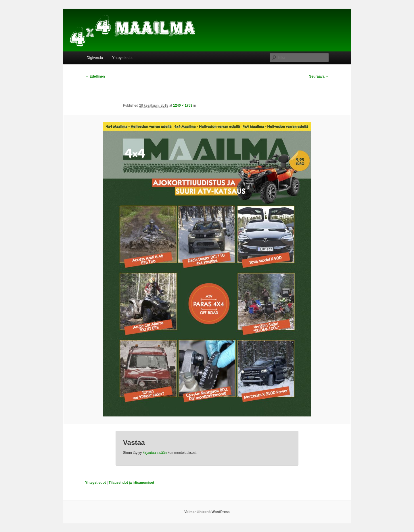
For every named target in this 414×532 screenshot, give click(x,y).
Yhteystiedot (122, 58)
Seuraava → (319, 76)
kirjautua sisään (155, 453)
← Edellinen (95, 76)
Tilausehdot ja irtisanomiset (131, 483)
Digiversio (95, 58)
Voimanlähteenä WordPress (207, 512)
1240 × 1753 (183, 105)
